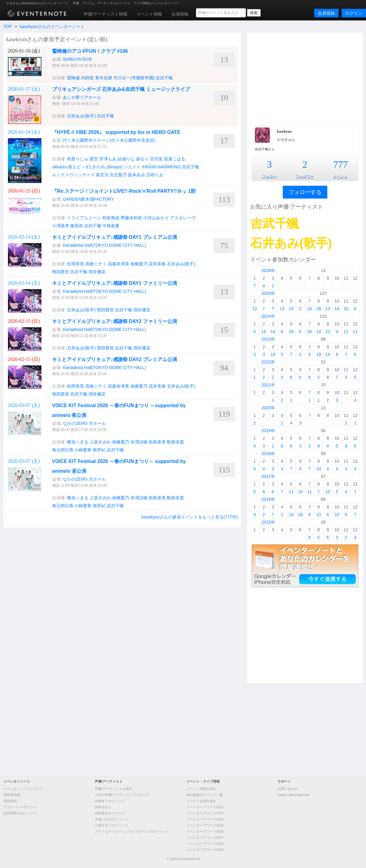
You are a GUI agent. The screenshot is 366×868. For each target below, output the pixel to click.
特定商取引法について (20, 813)
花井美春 (157, 264)
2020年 (268, 408)
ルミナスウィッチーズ (73, 175)
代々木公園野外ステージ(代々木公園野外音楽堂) (109, 140)
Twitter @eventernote (294, 795)
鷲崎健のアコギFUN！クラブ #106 (90, 51)
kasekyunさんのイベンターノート (52, 27)
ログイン (354, 13)
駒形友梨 (176, 442)
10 (310, 309)
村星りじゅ (78, 159)
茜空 (94, 159)
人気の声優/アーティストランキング (122, 795)
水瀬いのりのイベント (112, 819)
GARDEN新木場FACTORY (88, 199)
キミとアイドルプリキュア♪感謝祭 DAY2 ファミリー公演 (115, 321)
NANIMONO (169, 167)
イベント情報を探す (201, 789)
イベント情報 (149, 14)
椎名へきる (78, 442)
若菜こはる (175, 159)
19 (319, 354)
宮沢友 (156, 159)
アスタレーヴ (183, 218)
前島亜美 (157, 442)
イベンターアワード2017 (205, 838)
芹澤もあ (108, 159)
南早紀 (99, 450)
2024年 (268, 316)
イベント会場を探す (201, 801)
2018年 (268, 454)
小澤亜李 (61, 226)
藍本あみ (137, 175)
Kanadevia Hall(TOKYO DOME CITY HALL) (104, 245)
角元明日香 (63, 450)
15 (291, 309)
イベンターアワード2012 (205, 807)
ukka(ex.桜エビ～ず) (72, 167)
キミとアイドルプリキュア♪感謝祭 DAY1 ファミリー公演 (115, 283)
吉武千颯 (164, 78)
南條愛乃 (139, 264)
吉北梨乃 (118, 175)
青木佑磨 (104, 78)
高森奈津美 (119, 264)
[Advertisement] (305, 78)
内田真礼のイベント (110, 813)
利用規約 (10, 801)
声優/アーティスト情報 (105, 14)
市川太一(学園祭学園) (134, 78)
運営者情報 (12, 795)
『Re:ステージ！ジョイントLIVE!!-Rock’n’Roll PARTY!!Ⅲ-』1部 (124, 191)
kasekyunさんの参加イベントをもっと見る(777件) (190, 517)
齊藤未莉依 (131, 218)
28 (319, 309)
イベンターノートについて (23, 789)
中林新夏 (111, 226)
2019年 (268, 431)
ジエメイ (132, 167)
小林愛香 (83, 450)
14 (337, 309)
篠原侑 (76, 226)
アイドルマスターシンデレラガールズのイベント (132, 831)
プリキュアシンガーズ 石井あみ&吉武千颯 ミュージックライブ (121, 89)
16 (291, 332)
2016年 (268, 499)
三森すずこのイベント (112, 825)
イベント (340, 177)
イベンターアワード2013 (205, 813)
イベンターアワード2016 (205, 831)
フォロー (269, 177)
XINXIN (149, 167)
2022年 (268, 362)
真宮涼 (102, 175)
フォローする (305, 192)
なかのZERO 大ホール (84, 423)
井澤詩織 (139, 442)
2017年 (268, 476)
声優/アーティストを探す (114, 789)
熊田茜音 (61, 272)
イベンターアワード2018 (205, 844)
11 (346, 332)
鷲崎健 (73, 78)
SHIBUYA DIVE (77, 59)
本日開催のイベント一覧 (205, 795)
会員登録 (326, 13)
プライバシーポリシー (20, 807)
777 (340, 164)
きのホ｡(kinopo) (107, 167)
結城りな (126, 159)
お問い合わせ (288, 789)
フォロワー (305, 177)
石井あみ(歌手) (81, 116)
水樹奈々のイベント (110, 801)
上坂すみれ (100, 442)
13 (282, 309)
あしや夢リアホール (82, 97)
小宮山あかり (156, 218)
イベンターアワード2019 (205, 850)
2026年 (268, 271)
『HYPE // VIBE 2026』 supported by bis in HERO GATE (116, 132)
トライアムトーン (84, 218)
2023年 (268, 339)
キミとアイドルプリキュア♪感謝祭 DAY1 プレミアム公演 (115, 237)
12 (255, 309)
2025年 (268, 293)
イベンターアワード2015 (205, 825)
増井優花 (97, 272)
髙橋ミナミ (96, 264)
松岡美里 (76, 264)
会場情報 (180, 14)
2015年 (268, 522)
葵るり (142, 159)
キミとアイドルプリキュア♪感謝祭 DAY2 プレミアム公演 (115, 359)
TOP (8, 27)
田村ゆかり (103, 807)
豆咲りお (155, 175)
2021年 (268, 385)
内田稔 (87, 78)
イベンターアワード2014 (205, 819)
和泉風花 (111, 218)
